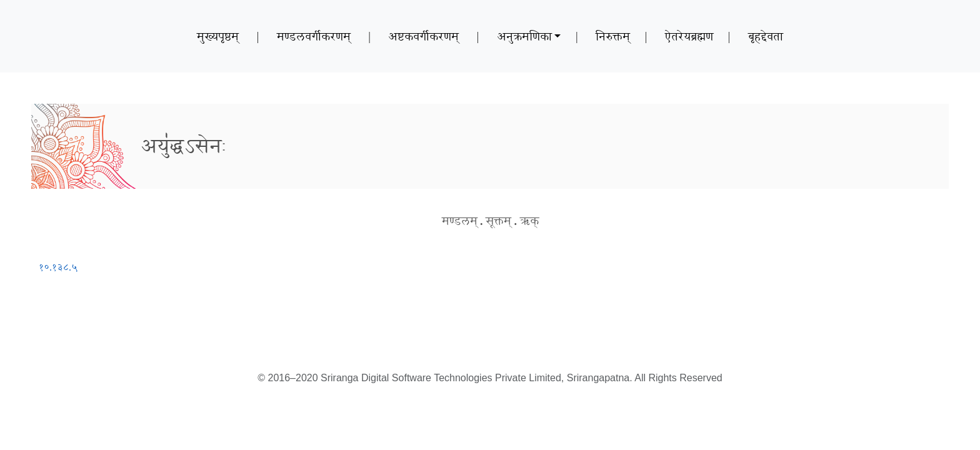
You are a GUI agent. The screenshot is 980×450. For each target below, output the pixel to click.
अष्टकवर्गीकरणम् (423, 36)
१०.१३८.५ (58, 267)
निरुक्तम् (613, 36)
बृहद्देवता (766, 36)
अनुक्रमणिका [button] (524, 36)
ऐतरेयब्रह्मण (689, 36)
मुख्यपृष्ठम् (218, 36)
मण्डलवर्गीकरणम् (314, 36)
